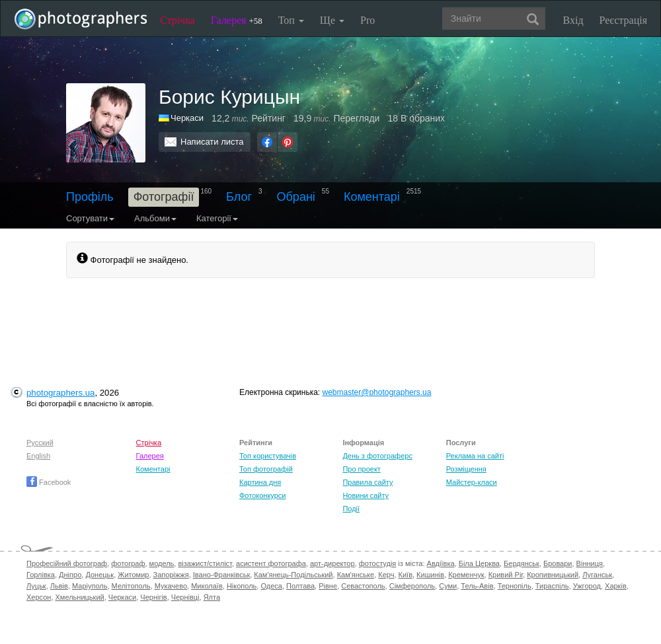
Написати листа (212, 142)
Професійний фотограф (67, 563)
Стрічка (177, 20)
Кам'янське (356, 575)
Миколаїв (207, 586)
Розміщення (466, 469)
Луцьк (36, 586)
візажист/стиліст (205, 563)
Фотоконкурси (262, 495)
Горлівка (41, 575)
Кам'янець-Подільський (293, 575)
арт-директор (332, 563)
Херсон (39, 597)
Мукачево (171, 586)
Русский (40, 443)
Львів (59, 586)
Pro (368, 20)
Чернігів (153, 597)
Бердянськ (522, 563)
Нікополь (242, 586)
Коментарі (372, 197)
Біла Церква (479, 563)
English (38, 456)
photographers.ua (60, 393)
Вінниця (590, 563)
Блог (239, 197)
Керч (386, 575)
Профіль (90, 197)
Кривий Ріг (506, 575)
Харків (616, 586)
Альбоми (155, 218)
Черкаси (187, 118)
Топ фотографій (266, 469)
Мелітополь (131, 586)
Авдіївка (441, 563)
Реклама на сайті (475, 456)
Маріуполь (90, 586)
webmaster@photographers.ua (377, 392)
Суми (448, 586)
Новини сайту (366, 495)
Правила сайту (368, 482)
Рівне (328, 586)
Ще (332, 20)
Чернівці (185, 597)
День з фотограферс (377, 456)
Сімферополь (412, 586)
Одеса (271, 586)
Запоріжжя (171, 575)
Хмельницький (80, 597)
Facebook (49, 482)
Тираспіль (552, 586)
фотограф (128, 563)
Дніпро (70, 575)
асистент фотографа (271, 563)
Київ (406, 575)
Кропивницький (553, 575)
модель (162, 563)
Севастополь (363, 586)
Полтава (300, 586)
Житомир (133, 575)
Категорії (217, 218)
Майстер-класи (472, 482)
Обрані (296, 197)
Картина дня (260, 482)
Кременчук (466, 575)
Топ (291, 20)
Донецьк (99, 575)
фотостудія (378, 563)
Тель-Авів (477, 586)
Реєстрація (623, 20)
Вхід (573, 20)
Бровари (558, 563)
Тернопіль (515, 586)
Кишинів (430, 575)
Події (351, 509)
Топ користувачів (268, 456)
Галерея (237, 20)
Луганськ (597, 575)
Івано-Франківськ (221, 575)
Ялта (212, 597)
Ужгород (587, 586)
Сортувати (90, 218)
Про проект (361, 469)
